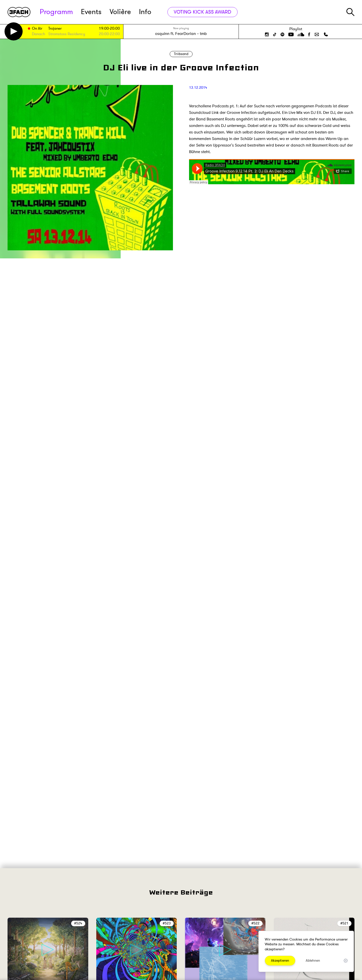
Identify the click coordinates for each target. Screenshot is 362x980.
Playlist (296, 29)
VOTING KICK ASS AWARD (202, 12)
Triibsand (181, 54)
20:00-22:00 (109, 34)
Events (91, 12)
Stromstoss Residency (67, 34)
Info (145, 12)
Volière (120, 12)
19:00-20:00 (109, 29)
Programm (56, 12)
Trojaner (55, 29)
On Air (37, 29)
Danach (38, 34)
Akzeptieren (280, 961)
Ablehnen (313, 961)
